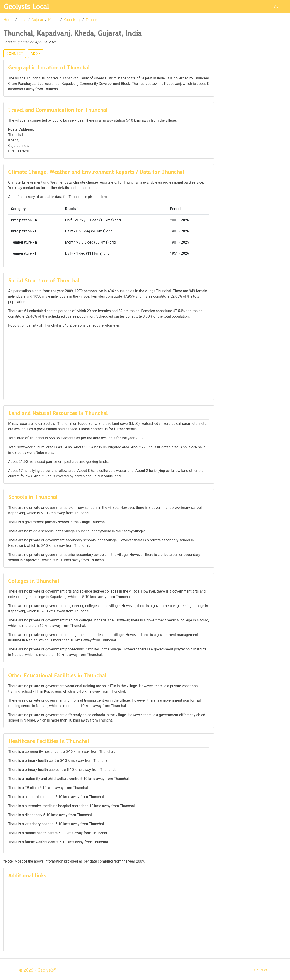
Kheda (53, 20)
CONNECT (15, 54)
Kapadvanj (72, 20)
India (23, 20)
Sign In (279, 6)
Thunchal (93, 20)
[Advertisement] (109, 363)
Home (8, 20)
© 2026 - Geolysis (38, 970)
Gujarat (37, 20)
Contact (261, 970)
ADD (34, 54)
